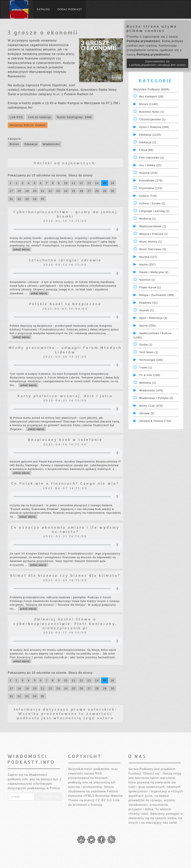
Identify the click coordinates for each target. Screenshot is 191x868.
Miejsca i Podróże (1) (153, 234)
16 (112, 183)
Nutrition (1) (147, 280)
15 (105, 183)
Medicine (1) (147, 219)
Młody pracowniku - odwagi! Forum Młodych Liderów (65, 350)
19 (27, 191)
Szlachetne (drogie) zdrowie (65, 260)
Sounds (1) (146, 310)
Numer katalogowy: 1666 (74, 117)
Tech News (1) (149, 352)
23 (58, 191)
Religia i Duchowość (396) (157, 295)
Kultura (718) (148, 196)
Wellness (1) (148, 383)
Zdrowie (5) (147, 413)
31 (11, 199)
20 (35, 191)
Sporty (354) (147, 326)
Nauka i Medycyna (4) (154, 272)
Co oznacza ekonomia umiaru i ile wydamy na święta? (65, 529)
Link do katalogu (40, 117)
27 (89, 191)
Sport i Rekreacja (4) (153, 318)
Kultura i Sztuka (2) (152, 203)
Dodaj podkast (70, 9)
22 (50, 191)
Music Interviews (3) (153, 249)
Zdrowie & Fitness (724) (155, 421)
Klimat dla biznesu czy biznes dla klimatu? (65, 575)
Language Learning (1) (154, 211)
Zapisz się (48, 797)
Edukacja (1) (148, 142)
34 (35, 199)
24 (66, 191)
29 (105, 191)
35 (43, 199)
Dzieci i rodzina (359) (154, 127)
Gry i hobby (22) (150, 165)
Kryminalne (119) (151, 188)
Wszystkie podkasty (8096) (151, 89)
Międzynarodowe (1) (153, 226)
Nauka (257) (147, 264)
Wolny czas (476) (151, 406)
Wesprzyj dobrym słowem (28, 125)
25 (74, 191)
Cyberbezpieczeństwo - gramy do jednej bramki (65, 214)
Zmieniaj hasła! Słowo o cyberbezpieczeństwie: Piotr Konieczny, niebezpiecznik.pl (65, 623)
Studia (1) (146, 345)
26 (81, 191)
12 (81, 183)
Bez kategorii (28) (151, 96)
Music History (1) (151, 242)
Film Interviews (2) (152, 158)
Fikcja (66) (146, 150)
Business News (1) (152, 112)
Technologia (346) (151, 360)
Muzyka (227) (148, 257)
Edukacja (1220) (150, 135)
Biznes (14, 144)
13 (89, 183)
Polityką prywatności (143, 41)
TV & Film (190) (150, 375)
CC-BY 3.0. (104, 800)
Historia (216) (148, 173)
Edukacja (31, 144)
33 (27, 199)
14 (97, 183)
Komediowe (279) (151, 180)
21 (43, 191)
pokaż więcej (21, 249)
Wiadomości (51, 144)
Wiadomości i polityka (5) (156, 398)
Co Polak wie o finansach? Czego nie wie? (65, 483)
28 (97, 191)
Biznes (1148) (148, 104)
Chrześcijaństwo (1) (152, 119)
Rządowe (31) (148, 303)
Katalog (43, 9)
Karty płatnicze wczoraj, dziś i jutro (65, 396)
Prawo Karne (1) (150, 287)
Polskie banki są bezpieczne (65, 304)
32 (19, 199)
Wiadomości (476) (151, 390)
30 (113, 191)
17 (11, 191)
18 (19, 191)
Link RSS (16, 117)
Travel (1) (146, 368)
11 (74, 183)
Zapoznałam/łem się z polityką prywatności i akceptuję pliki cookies (157, 63)
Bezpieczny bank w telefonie (65, 439)
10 (66, 183)
